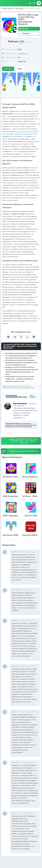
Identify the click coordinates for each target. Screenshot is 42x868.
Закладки (25, 34)
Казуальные (23, 54)
